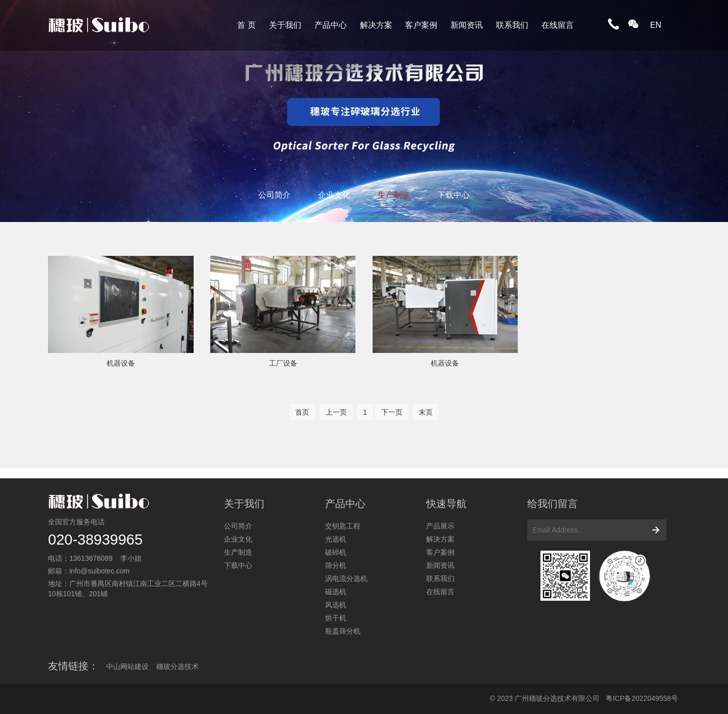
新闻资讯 (467, 25)
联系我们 (512, 25)
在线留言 (558, 25)
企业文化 (334, 195)
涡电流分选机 (346, 578)
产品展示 (440, 526)
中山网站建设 (127, 666)
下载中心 (453, 195)
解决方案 (376, 25)
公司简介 (275, 195)
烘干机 (336, 618)
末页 (426, 412)
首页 (302, 412)
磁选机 (336, 592)
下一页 (392, 412)
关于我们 (285, 25)
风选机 (336, 605)
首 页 (246, 25)
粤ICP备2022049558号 (642, 698)
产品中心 (331, 25)
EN (656, 25)
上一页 (336, 412)
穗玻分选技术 (177, 666)
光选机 (336, 539)
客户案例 (421, 25)
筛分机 (336, 565)
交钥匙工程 (343, 526)
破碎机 (336, 552)
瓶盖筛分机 (343, 631)
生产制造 (394, 195)
